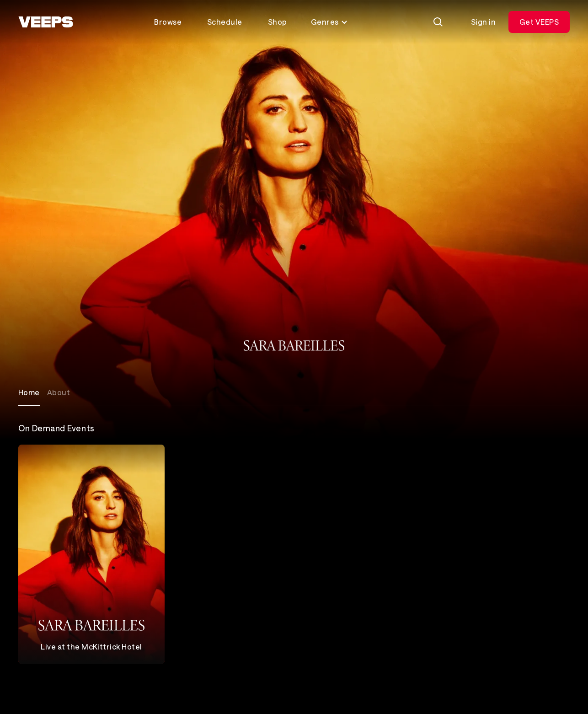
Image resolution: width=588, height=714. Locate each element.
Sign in (483, 22)
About (59, 392)
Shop (278, 22)
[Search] (438, 22)
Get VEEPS (539, 22)
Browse (168, 22)
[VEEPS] (46, 22)
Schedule (225, 22)
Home (29, 392)
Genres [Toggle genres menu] (329, 22)
